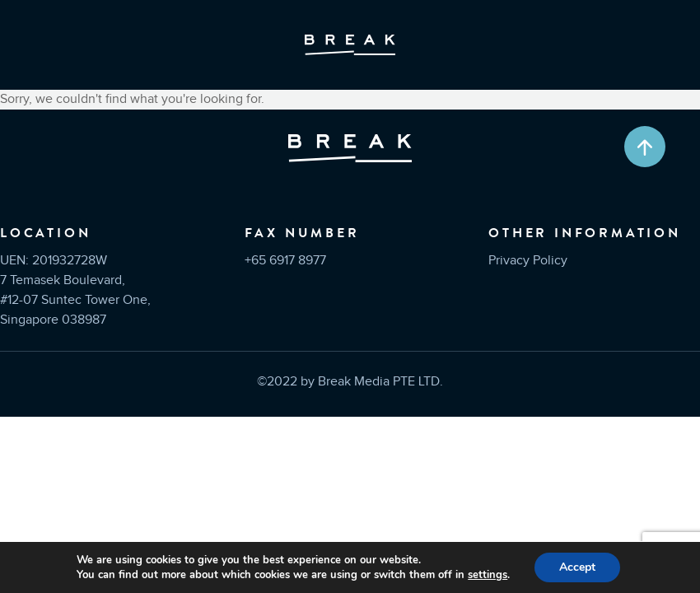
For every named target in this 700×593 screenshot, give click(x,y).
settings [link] (488, 575)
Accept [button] (577, 567)
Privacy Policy (528, 261)
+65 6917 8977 (285, 261)
